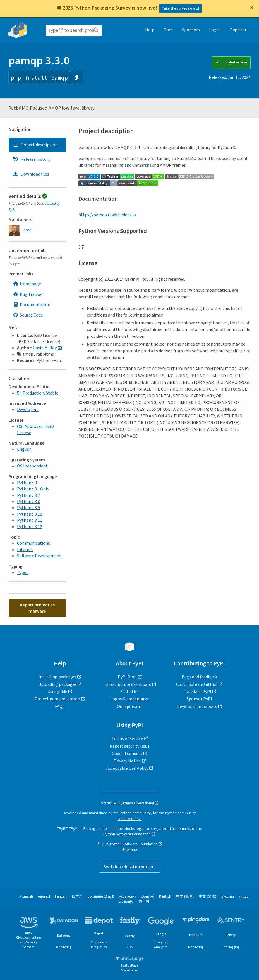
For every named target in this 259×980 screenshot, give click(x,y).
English (24, 449)
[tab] (37, 145)
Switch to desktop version (130, 867)
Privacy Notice (127, 761)
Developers (28, 410)
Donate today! (130, 819)
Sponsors (191, 30)
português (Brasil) (101, 897)
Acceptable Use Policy (127, 768)
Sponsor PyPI (199, 699)
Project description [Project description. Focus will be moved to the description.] (35, 145)
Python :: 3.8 (28, 502)
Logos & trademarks (129, 699)
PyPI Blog (127, 677)
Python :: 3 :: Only (33, 489)
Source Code (28, 315)
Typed (23, 573)
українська (128, 897)
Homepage (27, 284)
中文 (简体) (185, 897)
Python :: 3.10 (30, 514)
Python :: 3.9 (28, 508)
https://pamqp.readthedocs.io (107, 215)
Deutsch (165, 897)
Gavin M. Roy (45, 348)
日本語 (77, 897)
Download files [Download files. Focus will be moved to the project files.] (31, 174)
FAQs (60, 707)
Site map (130, 850)
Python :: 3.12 (30, 527)
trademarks (181, 829)
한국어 (144, 902)
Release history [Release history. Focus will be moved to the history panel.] (32, 159)
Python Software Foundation (127, 834)
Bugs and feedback (199, 677)
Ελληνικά (148, 897)
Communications (33, 543)
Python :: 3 (27, 483)
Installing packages (57, 677)
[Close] (252, 8)
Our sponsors (130, 707)
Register (238, 30)
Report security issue (130, 746)
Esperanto (126, 902)
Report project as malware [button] (37, 608)
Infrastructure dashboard (127, 684)
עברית (244, 897)
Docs (168, 30)
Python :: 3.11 (30, 520)
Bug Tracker (28, 294)
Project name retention (57, 699)
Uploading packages (57, 684)
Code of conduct (127, 754)
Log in (215, 30)
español (44, 897)
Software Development (39, 556)
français (61, 897)
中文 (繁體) (208, 897)
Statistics (129, 692)
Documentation (32, 305)
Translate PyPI (197, 692)
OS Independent (32, 466)
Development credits (197, 707)
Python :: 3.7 (28, 495)
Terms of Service (127, 739)
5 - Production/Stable (38, 393)
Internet (25, 550)
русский (228, 897)
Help (150, 30)
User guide (57, 692)
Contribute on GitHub (197, 684)
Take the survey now (178, 8)
